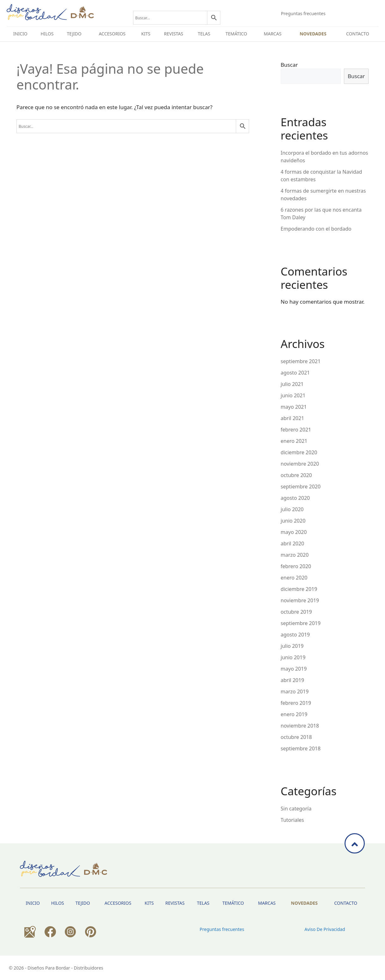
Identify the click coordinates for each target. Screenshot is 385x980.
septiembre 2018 (301, 748)
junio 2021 (293, 395)
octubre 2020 (296, 475)
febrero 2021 (296, 430)
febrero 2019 (296, 703)
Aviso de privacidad (325, 929)
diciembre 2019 (299, 589)
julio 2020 (292, 509)
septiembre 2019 (301, 623)
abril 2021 (292, 418)
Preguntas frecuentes (303, 13)
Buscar (289, 65)
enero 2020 (294, 578)
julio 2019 (292, 646)
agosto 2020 (295, 498)
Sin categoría (296, 809)
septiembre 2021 (301, 361)
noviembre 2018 (300, 726)
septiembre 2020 (301, 487)
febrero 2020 (296, 566)
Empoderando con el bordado (316, 229)
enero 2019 (294, 714)
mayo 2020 (294, 532)
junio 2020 (293, 521)
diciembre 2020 (299, 452)
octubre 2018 (296, 737)
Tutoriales (292, 820)
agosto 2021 (295, 373)
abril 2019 (292, 680)
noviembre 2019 (300, 600)
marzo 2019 (295, 692)
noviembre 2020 (300, 464)
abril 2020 (292, 543)
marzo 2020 (295, 555)
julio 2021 (292, 384)
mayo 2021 (294, 407)
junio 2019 (293, 657)
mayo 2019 (294, 669)
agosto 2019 (295, 635)
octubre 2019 (296, 612)
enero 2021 (294, 441)
